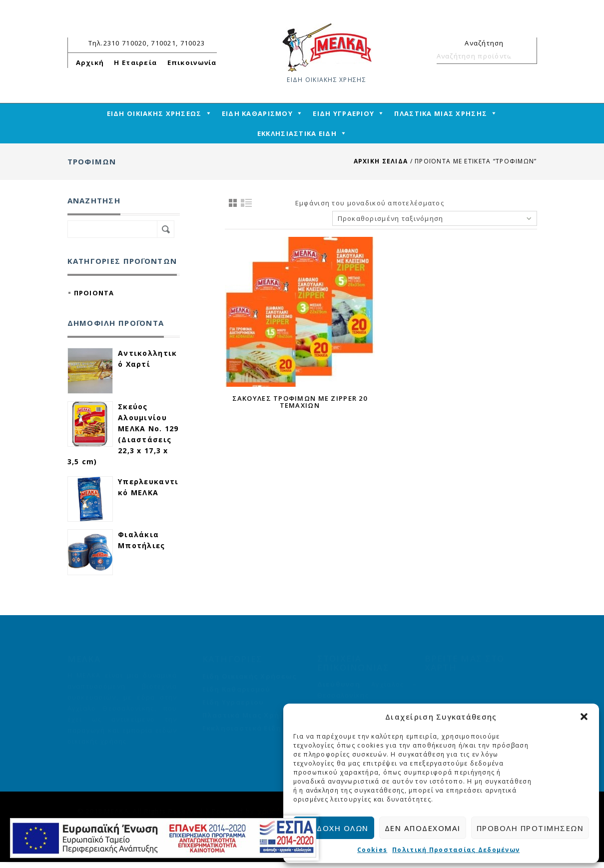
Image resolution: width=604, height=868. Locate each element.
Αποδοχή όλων (334, 828)
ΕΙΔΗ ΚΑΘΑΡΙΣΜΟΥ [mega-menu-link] (257, 113)
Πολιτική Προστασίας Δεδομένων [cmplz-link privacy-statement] (456, 850)
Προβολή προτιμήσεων (530, 828)
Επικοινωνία (192, 62)
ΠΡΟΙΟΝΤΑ (94, 293)
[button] (584, 717)
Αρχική (90, 62)
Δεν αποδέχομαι (423, 828)
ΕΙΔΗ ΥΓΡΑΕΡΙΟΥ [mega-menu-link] (343, 113)
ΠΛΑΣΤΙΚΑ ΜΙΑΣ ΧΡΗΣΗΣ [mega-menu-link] (441, 113)
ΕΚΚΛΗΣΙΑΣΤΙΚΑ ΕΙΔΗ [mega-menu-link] (297, 133)
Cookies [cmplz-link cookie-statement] (372, 850)
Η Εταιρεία (135, 62)
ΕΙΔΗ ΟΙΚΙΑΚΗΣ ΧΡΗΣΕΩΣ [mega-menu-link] (154, 113)
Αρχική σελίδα (381, 161)
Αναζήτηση (525, 56)
